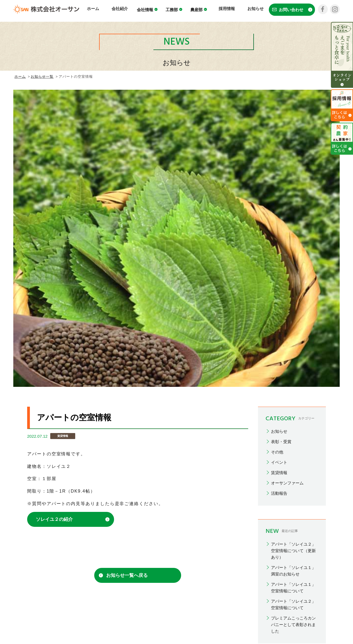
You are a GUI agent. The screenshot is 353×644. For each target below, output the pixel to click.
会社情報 (152, 11)
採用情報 (228, 10)
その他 (277, 159)
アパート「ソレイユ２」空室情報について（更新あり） (293, 257)
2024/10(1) (281, 491)
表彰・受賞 (281, 148)
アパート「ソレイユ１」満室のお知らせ (293, 277)
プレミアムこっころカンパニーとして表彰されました (293, 331)
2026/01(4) (281, 409)
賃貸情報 (279, 179)
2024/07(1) (281, 502)
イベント (279, 169)
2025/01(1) (281, 460)
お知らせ (253, 10)
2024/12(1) (281, 471)
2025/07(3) (281, 440)
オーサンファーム (287, 190)
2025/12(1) (281, 419)
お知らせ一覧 (42, 77)
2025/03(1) (281, 450)
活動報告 (279, 200)
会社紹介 (126, 10)
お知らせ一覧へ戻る (127, 282)
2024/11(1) (281, 481)
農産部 (204, 11)
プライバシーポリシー (244, 596)
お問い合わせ (287, 596)
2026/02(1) (281, 398)
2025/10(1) (281, 429)
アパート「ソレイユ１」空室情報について (293, 294)
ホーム (103, 10)
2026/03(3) (281, 388)
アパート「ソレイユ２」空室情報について (293, 311)
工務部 (179, 11)
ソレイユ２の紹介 (54, 226)
